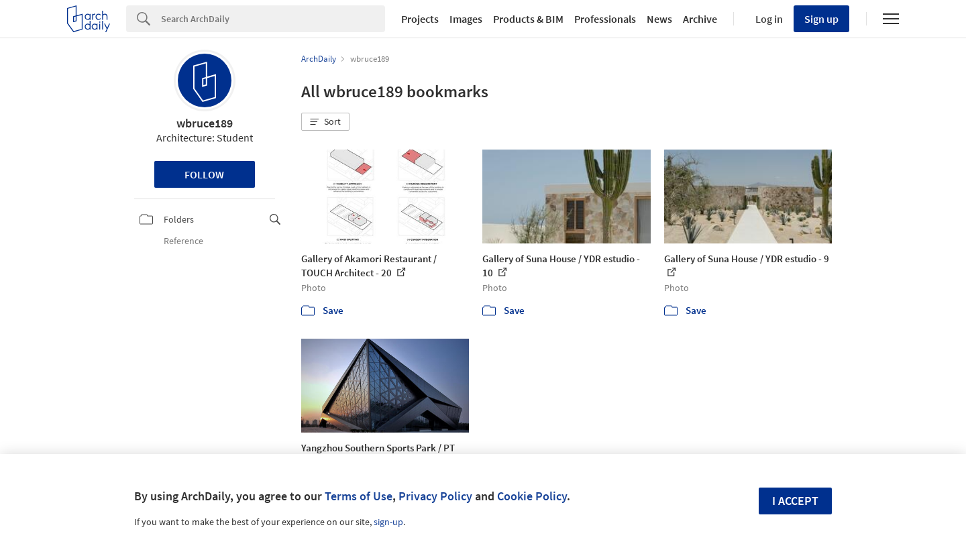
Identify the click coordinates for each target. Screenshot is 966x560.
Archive (700, 19)
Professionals (605, 19)
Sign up (821, 19)
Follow (204, 174)
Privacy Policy (435, 496)
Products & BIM (528, 19)
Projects (420, 19)
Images (466, 19)
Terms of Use (359, 496)
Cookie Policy (532, 496)
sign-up (388, 522)
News (659, 19)
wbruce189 (205, 123)
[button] (325, 122)
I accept (795, 501)
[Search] (273, 19)
